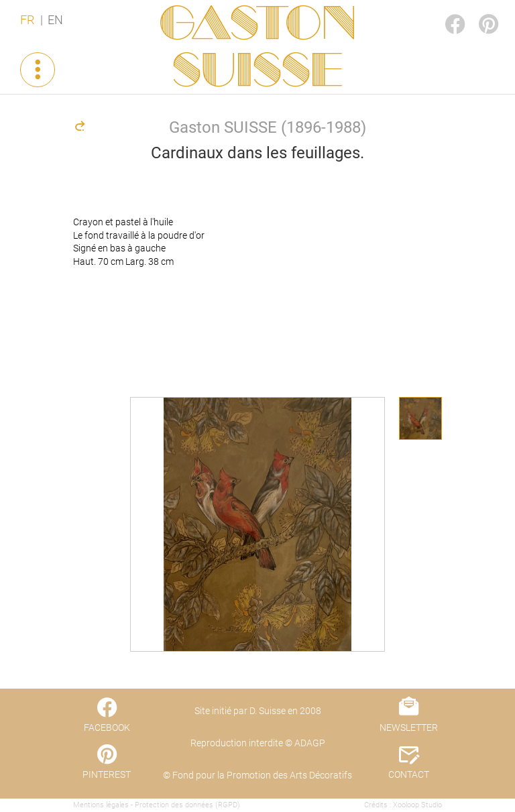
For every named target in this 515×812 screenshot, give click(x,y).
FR (27, 20)
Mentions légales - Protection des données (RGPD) (157, 805)
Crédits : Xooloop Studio (403, 805)
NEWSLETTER (409, 728)
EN (55, 20)
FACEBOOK (444, 11)
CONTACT (409, 774)
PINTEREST (477, 11)
